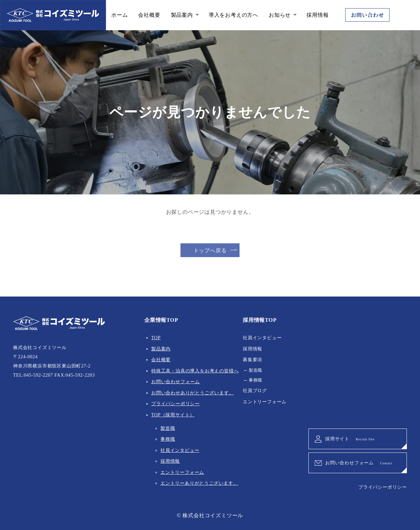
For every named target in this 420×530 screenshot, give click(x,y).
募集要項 (252, 360)
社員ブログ (255, 391)
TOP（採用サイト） (173, 415)
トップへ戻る (210, 250)
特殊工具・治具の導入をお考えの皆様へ (195, 371)
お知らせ (280, 15)
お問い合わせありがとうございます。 (193, 393)
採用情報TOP (260, 320)
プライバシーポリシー (176, 404)
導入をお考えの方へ (233, 15)
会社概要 (149, 15)
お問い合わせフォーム (176, 382)
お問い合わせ (367, 15)
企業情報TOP (161, 320)
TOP (156, 338)
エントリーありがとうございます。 (199, 483)
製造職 (168, 428)
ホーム (119, 15)
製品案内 (182, 15)
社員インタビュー (180, 450)
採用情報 (317, 15)
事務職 (168, 439)
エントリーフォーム (182, 472)
